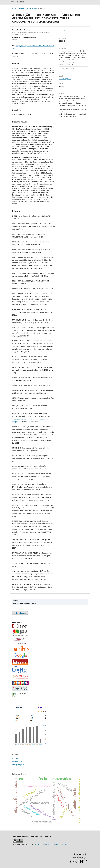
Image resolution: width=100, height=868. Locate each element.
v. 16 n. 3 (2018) (32, 8)
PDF (64, 30)
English (15, 758)
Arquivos (21, 8)
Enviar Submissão (20, 613)
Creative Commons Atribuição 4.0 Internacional (51, 844)
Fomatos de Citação (67, 68)
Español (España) (19, 761)
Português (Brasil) (19, 765)
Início (14, 8)
